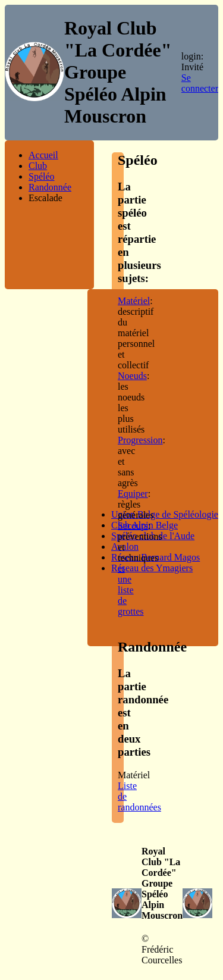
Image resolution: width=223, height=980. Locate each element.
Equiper (133, 494)
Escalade (45, 198)
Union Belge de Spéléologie (165, 514)
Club (38, 166)
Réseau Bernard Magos (156, 557)
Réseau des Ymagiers (152, 568)
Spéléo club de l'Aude (153, 536)
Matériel (134, 301)
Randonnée (50, 187)
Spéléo (42, 176)
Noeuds (132, 376)
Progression (140, 440)
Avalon (125, 547)
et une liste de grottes (131, 590)
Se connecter (200, 83)
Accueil (43, 155)
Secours (133, 526)
